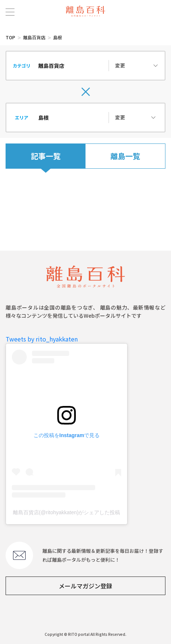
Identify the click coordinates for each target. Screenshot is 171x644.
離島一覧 (125, 156)
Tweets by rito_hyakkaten (42, 339)
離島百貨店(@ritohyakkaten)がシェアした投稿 (67, 512)
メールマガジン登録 (85, 586)
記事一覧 (46, 156)
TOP (10, 37)
